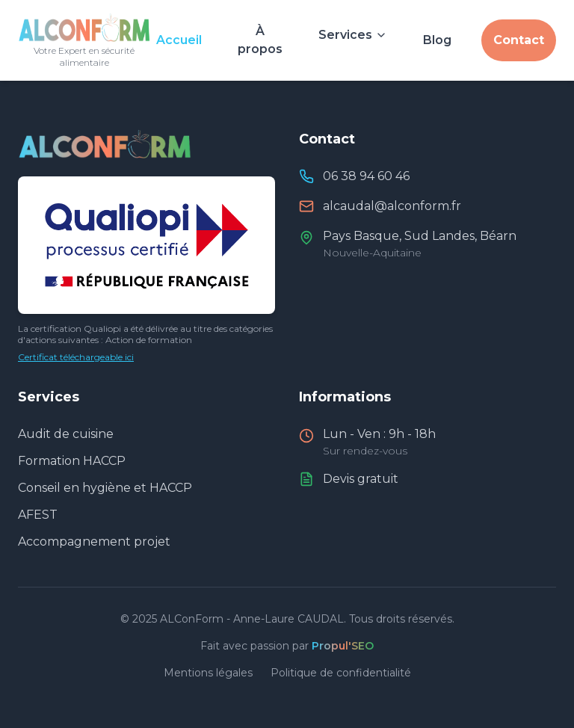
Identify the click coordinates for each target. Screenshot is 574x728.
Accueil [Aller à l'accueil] (179, 40)
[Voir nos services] (353, 31)
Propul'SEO (343, 646)
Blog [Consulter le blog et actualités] (437, 40)
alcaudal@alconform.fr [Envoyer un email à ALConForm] (392, 206)
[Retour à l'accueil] (84, 40)
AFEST (38, 515)
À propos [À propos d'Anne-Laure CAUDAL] (260, 40)
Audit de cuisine (66, 434)
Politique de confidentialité (341, 673)
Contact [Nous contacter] (519, 40)
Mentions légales (208, 673)
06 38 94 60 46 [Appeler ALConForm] (366, 176)
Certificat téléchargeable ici (76, 357)
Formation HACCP (72, 461)
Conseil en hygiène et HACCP (105, 488)
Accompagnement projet (94, 542)
